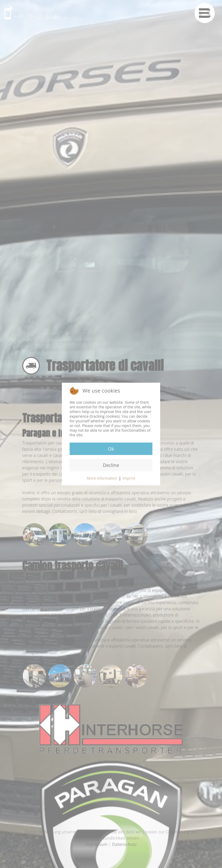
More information (102, 478)
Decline (111, 465)
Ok (111, 449)
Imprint (129, 478)
